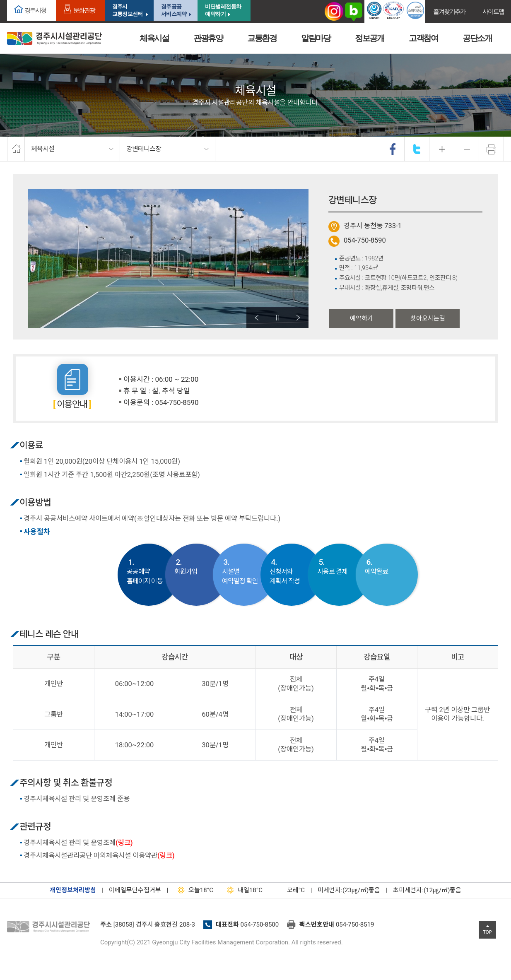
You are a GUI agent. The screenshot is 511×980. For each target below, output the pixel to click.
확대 (442, 149)
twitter (417, 149)
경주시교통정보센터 (127, 10)
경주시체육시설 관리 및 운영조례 (78, 843)
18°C (194, 890)
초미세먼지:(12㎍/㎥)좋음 (427, 890)
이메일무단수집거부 (135, 890)
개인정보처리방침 (73, 890)
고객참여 (423, 38)
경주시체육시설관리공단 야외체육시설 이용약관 (99, 856)
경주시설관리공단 (51, 927)
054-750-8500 (260, 925)
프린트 (492, 149)
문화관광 (84, 10)
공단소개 (477, 38)
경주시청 (35, 10)
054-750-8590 (365, 240)
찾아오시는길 (428, 318)
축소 (467, 149)
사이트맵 (493, 11)
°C (289, 890)
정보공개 (369, 38)
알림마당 (316, 38)
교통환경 (262, 38)
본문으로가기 (19, 0)
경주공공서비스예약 (174, 10)
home (16, 149)
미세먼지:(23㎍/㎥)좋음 (349, 890)
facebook (393, 149)
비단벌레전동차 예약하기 (223, 10)
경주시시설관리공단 (54, 38)
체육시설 (154, 38)
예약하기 (362, 318)
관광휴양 (208, 38)
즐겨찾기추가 (449, 11)
